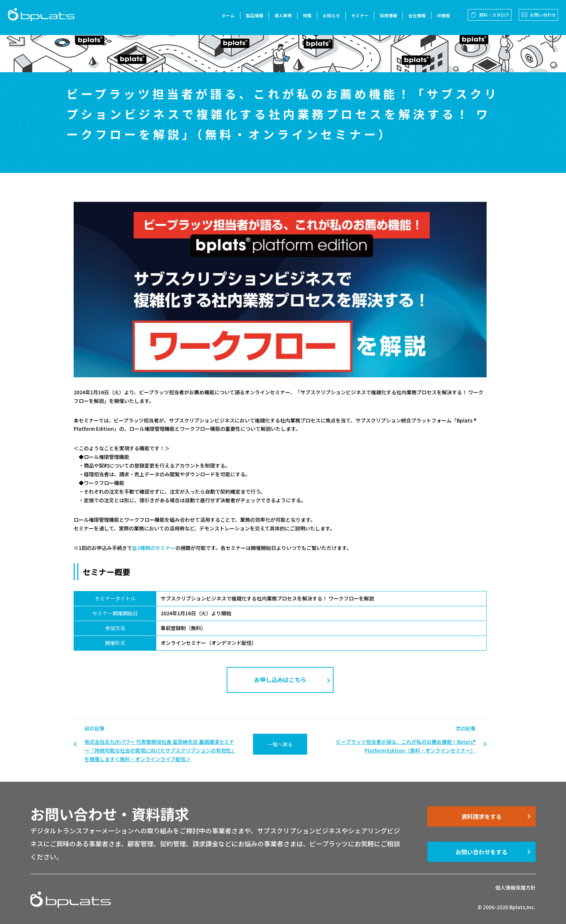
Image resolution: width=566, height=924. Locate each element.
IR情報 (440, 18)
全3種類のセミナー (154, 548)
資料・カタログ (491, 18)
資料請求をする (482, 816)
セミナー (357, 18)
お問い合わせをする (482, 852)
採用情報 (386, 18)
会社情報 (414, 18)
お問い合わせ (540, 18)
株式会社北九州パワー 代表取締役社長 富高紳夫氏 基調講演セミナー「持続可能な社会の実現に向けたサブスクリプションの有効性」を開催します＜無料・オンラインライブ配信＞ (160, 750)
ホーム (225, 18)
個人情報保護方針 (515, 888)
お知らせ (328, 18)
